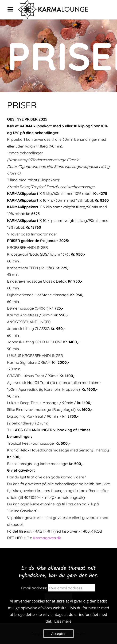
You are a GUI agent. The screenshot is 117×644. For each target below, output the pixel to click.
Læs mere (63, 621)
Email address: (34, 588)
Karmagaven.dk (47, 538)
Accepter (58, 633)
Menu (12, 9)
